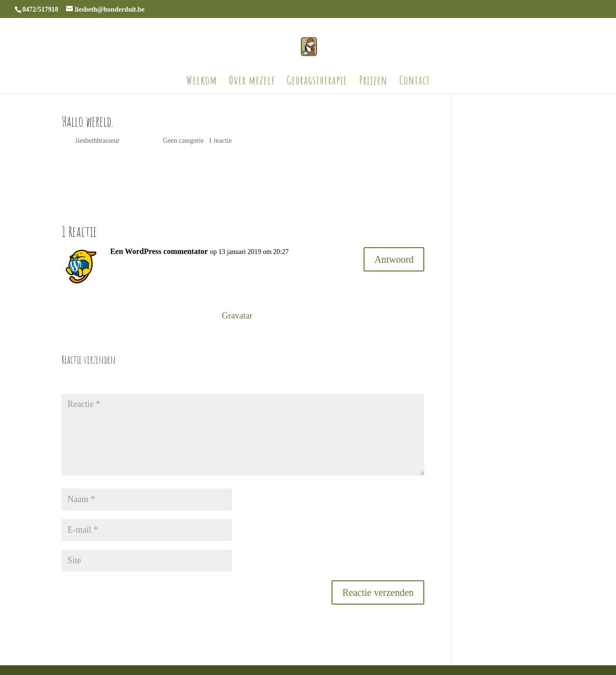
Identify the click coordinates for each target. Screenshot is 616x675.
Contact (415, 82)
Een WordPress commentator (159, 251)
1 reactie (220, 141)
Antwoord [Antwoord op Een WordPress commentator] (394, 259)
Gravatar (237, 316)
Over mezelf (252, 82)
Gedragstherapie (317, 82)
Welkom (202, 82)
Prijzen (373, 82)
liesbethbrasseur (98, 141)
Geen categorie (183, 141)
